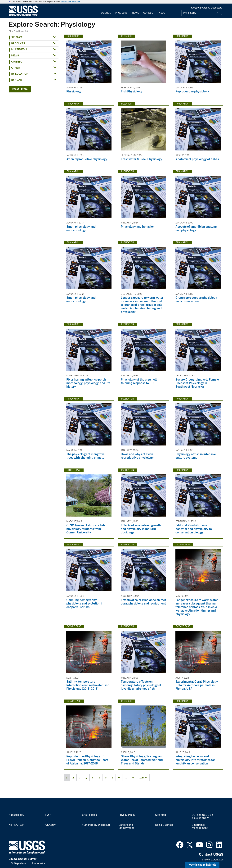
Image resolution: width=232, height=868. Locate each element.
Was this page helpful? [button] (202, 865)
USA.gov (50, 825)
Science (106, 13)
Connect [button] (18, 62)
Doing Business (164, 825)
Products (121, 13)
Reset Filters (20, 89)
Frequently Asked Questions (207, 8)
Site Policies (89, 815)
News (135, 13)
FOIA (48, 815)
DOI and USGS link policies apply (203, 816)
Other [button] (16, 68)
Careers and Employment (126, 826)
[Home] (23, 16)
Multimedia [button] (19, 49)
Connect (149, 13)
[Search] (220, 13)
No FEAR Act (16, 825)
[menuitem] (106, 11)
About (163, 13)
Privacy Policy (127, 815)
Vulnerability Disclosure (96, 825)
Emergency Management (200, 826)
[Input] (202, 13)
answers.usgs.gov (213, 860)
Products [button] (18, 43)
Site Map (161, 815)
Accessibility (16, 815)
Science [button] (17, 37)
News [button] (15, 56)
